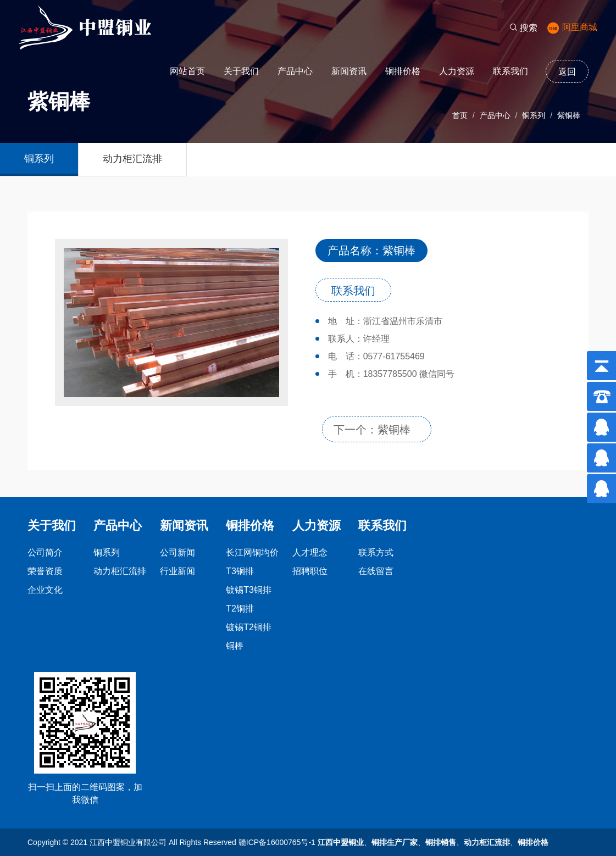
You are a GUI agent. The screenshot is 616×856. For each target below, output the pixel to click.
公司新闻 (177, 552)
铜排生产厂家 (395, 842)
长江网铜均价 (252, 552)
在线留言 (376, 571)
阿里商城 (572, 27)
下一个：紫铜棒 (372, 430)
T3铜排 (240, 571)
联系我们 (510, 71)
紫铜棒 (569, 115)
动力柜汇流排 (132, 159)
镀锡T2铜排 (249, 627)
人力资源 (457, 71)
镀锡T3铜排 (249, 590)
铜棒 (235, 646)
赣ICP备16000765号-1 (277, 842)
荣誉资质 (45, 571)
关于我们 (241, 71)
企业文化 (45, 590)
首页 (460, 115)
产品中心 (295, 71)
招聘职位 (310, 571)
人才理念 (310, 552)
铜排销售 (441, 842)
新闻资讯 (349, 71)
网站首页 (187, 71)
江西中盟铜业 (341, 842)
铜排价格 (403, 71)
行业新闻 (177, 571)
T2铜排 (240, 608)
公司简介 (45, 552)
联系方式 (376, 552)
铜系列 (534, 115)
